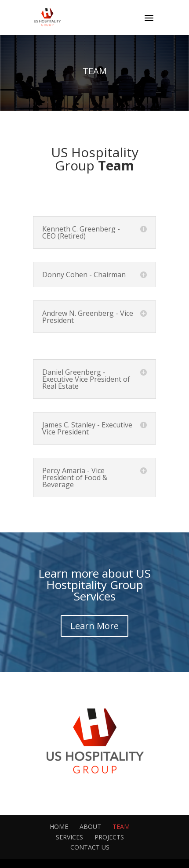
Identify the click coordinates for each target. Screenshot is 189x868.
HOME (59, 826)
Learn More (94, 626)
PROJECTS (109, 837)
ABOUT (90, 826)
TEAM (121, 826)
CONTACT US (90, 847)
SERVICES (69, 837)
